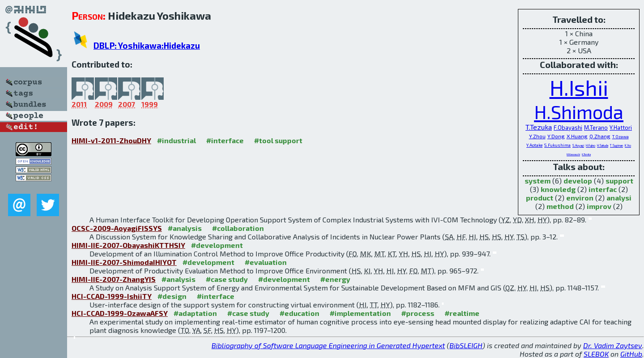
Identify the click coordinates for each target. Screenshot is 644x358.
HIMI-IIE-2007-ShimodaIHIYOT (124, 262)
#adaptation (195, 313)
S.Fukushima (557, 145)
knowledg (558, 189)
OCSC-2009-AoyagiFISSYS (117, 228)
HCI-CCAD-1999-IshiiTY (112, 296)
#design (172, 296)
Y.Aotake (534, 145)
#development (217, 245)
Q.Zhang (600, 136)
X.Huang (577, 136)
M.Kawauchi (573, 154)
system (538, 181)
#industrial (176, 140)
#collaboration (238, 228)
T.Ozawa (621, 136)
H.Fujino (591, 145)
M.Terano (596, 128)
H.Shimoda (579, 111)
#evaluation (266, 262)
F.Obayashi (568, 128)
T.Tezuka (539, 127)
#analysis (185, 228)
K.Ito (628, 145)
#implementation (360, 313)
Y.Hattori (621, 128)
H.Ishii (579, 87)
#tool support (278, 140)
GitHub (631, 354)
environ (580, 198)
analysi (619, 198)
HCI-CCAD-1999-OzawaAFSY (120, 313)
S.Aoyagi (578, 145)
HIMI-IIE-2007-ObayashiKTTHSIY (128, 245)
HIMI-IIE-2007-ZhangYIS (114, 279)
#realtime (462, 313)
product (540, 198)
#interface (225, 140)
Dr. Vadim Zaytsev (613, 345)
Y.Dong (556, 136)
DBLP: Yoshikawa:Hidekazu (147, 45)
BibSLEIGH (466, 345)
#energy (335, 279)
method (560, 206)
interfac (603, 189)
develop (578, 181)
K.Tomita (586, 154)
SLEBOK (596, 354)
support (619, 181)
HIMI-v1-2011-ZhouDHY (111, 140)
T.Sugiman (616, 145)
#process (418, 313)
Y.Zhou (537, 136)
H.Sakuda (603, 145)
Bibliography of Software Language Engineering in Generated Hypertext (328, 345)
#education (299, 313)
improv (599, 206)
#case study (227, 279)
